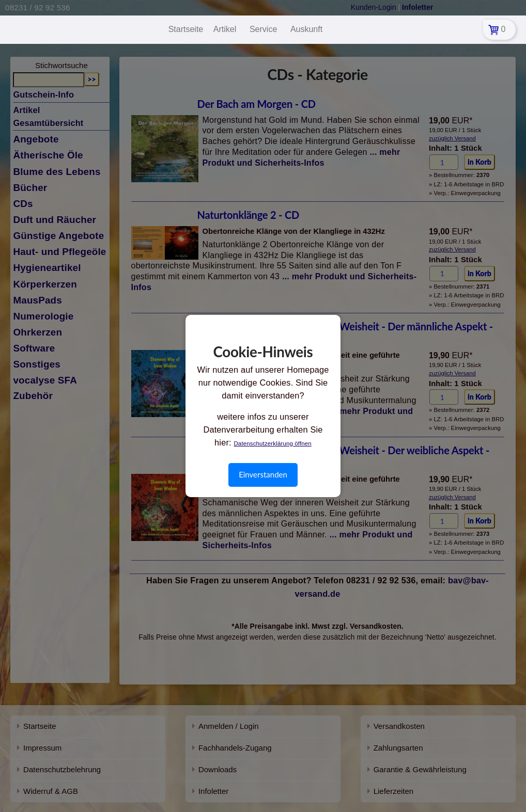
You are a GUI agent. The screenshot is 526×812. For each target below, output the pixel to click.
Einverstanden (263, 474)
